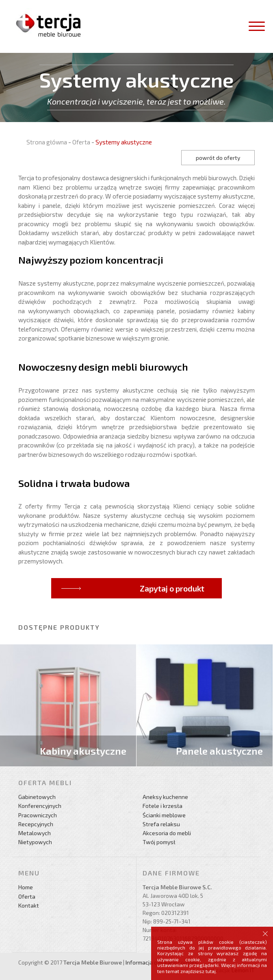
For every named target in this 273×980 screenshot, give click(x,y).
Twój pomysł (159, 842)
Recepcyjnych (36, 824)
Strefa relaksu (161, 824)
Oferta (81, 142)
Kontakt (29, 905)
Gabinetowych (37, 797)
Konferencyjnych (40, 806)
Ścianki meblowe (164, 815)
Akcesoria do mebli (167, 833)
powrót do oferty (218, 158)
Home (26, 887)
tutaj (211, 971)
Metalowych (35, 833)
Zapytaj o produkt (172, 588)
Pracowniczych (38, 815)
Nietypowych (35, 842)
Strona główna (47, 142)
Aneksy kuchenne (165, 797)
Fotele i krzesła (162, 806)
